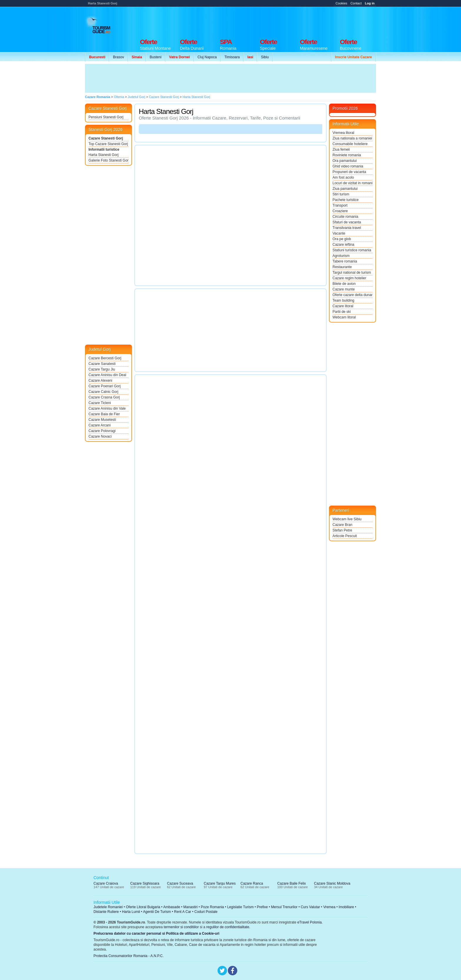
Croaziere (340, 211)
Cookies (341, 3)
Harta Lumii (131, 912)
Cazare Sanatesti (102, 364)
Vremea (329, 907)
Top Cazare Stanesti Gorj (108, 144)
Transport (340, 205)
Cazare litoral (343, 306)
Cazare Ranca (252, 883)
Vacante (339, 233)
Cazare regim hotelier (349, 278)
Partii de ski (342, 312)
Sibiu (265, 57)
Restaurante (342, 267)
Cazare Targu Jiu (102, 369)
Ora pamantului (345, 161)
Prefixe (262, 907)
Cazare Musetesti (102, 420)
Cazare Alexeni (100, 381)
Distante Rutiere (106, 912)
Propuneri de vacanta (349, 172)
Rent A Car (183, 912)
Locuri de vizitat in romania (353, 183)
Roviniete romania (347, 155)
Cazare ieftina (343, 245)
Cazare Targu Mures (220, 883)
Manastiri (190, 907)
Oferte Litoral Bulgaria (143, 907)
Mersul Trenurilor (284, 907)
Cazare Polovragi (102, 431)
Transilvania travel (347, 228)
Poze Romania (212, 907)
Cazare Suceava (180, 883)
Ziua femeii (341, 150)
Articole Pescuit (345, 536)
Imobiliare (346, 907)
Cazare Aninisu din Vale (107, 408)
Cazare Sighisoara (145, 883)
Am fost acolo (343, 177)
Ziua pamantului (345, 189)
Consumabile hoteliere (350, 144)
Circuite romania (345, 217)
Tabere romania (345, 261)
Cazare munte (344, 289)
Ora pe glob (342, 239)
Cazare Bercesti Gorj (105, 358)
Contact (356, 3)
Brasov (118, 57)
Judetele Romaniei (108, 907)
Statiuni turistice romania (352, 250)
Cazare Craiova (106, 883)
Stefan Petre (342, 530)
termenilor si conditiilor (181, 927)
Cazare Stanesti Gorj (106, 138)
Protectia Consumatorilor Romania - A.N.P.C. (129, 956)
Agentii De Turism (157, 912)
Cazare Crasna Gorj (104, 397)
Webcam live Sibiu (347, 519)
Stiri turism (341, 194)
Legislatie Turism (240, 907)
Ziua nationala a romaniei (352, 138)
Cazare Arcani (100, 425)
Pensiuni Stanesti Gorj (106, 117)
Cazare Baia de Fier (104, 414)
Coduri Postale (206, 912)
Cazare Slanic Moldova (332, 883)
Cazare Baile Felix (292, 883)
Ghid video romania (348, 166)
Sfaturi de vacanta (347, 222)
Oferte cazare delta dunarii (353, 295)
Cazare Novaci (100, 436)
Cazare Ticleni (100, 403)
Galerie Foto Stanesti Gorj (108, 160)
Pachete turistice (346, 200)
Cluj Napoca (207, 57)
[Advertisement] (269, 21)
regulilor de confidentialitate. (228, 927)
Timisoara (232, 57)
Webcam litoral (344, 317)
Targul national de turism (352, 273)
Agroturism (341, 256)
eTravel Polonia (309, 922)
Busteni (156, 57)
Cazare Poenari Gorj (105, 386)
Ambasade (172, 907)
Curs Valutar (310, 907)
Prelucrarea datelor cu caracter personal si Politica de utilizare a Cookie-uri (156, 934)
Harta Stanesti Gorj (103, 155)
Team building (343, 300)
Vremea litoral (343, 133)
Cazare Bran (342, 525)
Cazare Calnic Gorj (103, 392)
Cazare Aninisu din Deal (107, 375)
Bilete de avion (344, 284)
